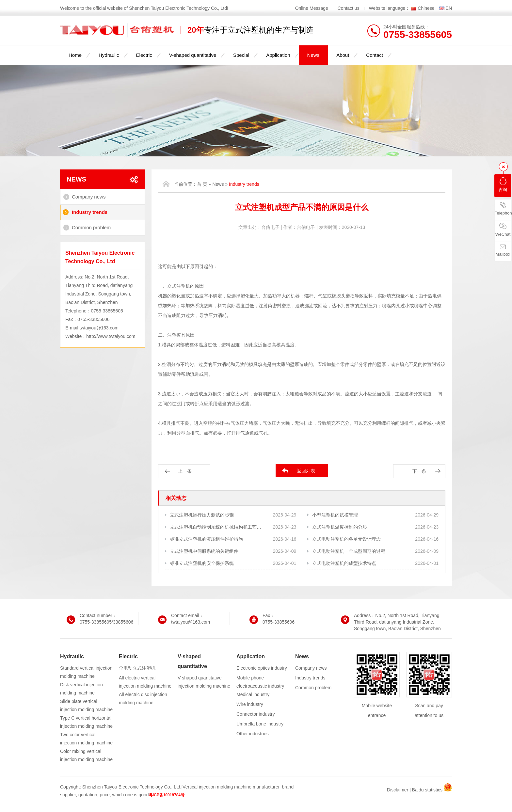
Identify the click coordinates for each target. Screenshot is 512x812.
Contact (375, 55)
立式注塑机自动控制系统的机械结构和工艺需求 (216, 527)
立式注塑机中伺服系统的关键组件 (204, 551)
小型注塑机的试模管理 (335, 515)
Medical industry (253, 694)
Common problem (91, 227)
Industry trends (90, 212)
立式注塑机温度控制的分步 (340, 527)
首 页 (202, 184)
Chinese (426, 8)
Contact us (349, 8)
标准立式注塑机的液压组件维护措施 (206, 539)
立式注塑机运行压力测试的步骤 (202, 515)
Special (241, 55)
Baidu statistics (427, 790)
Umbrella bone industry (260, 724)
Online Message (312, 8)
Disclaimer (398, 790)
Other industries (253, 734)
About (343, 55)
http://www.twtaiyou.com (111, 336)
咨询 (503, 185)
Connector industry (256, 714)
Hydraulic (109, 55)
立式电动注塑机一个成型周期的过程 (349, 551)
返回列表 (306, 471)
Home (75, 55)
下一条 (419, 471)
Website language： (390, 8)
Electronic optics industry (262, 668)
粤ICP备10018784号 (167, 795)
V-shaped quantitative (193, 55)
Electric (144, 55)
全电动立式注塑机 (137, 668)
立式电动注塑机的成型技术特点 (344, 563)
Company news (89, 197)
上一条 (185, 471)
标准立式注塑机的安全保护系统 (202, 563)
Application (278, 55)
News (313, 55)
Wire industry (250, 704)
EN (449, 8)
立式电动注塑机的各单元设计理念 (346, 539)
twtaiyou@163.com (99, 328)
